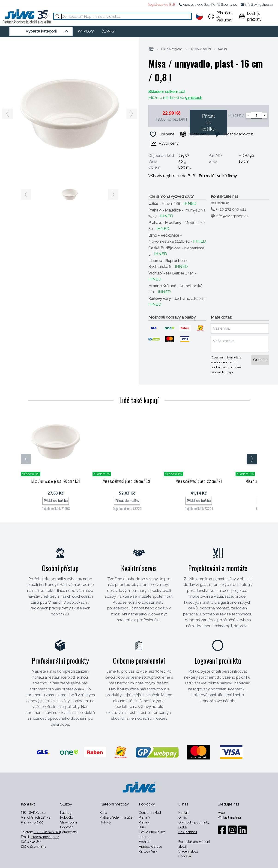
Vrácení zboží (188, 851)
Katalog (66, 813)
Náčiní (222, 49)
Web (221, 813)
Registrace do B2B (161, 5)
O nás (183, 817)
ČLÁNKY (108, 31)
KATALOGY (87, 31)
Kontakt (184, 813)
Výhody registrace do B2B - (193, 176)
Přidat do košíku (208, 122)
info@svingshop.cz (259, 5)
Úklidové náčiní (200, 49)
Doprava (185, 856)
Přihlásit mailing (229, 817)
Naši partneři (188, 832)
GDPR (183, 827)
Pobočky (67, 817)
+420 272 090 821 (196, 5)
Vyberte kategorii (48, 31)
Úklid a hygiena (172, 49)
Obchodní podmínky (194, 822)
